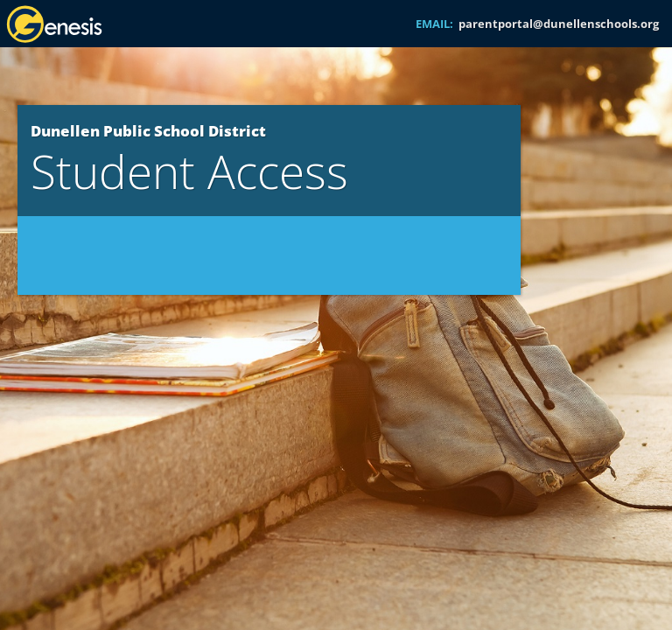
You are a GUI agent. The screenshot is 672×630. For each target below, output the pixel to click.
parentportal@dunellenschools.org (559, 24)
